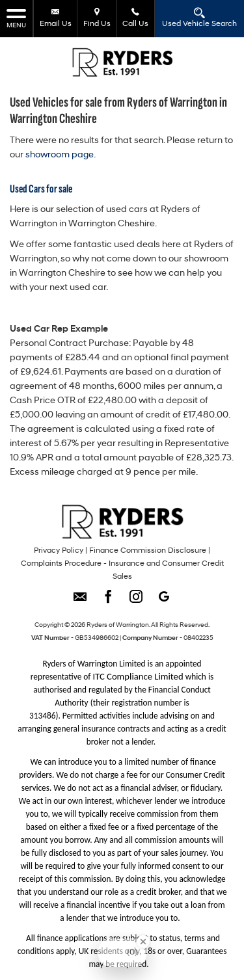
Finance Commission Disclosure (148, 551)
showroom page (60, 155)
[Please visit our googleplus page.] (164, 601)
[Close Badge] (143, 942)
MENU (16, 18)
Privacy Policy (59, 551)
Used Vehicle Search (199, 18)
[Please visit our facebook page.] (108, 601)
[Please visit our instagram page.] (136, 601)
